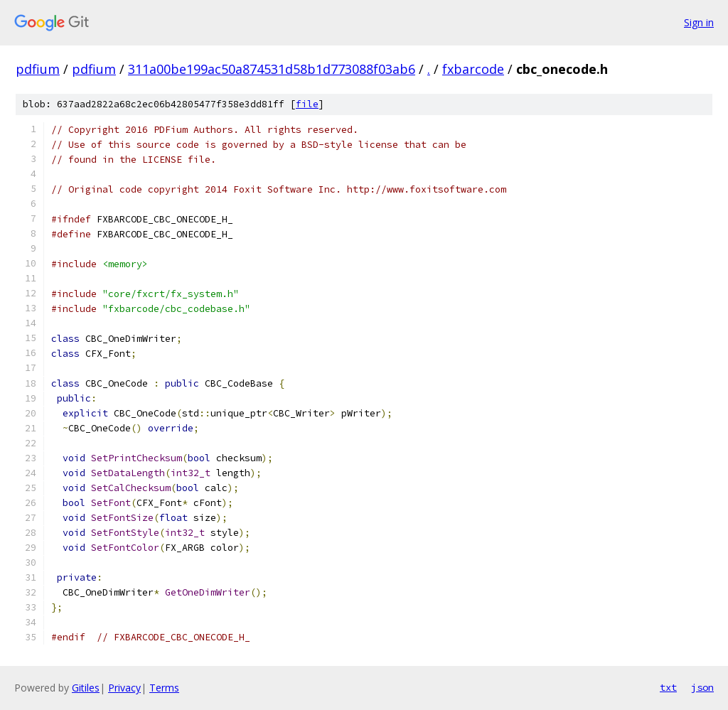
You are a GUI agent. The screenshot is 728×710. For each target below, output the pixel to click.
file (307, 104)
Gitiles (86, 688)
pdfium (38, 69)
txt (668, 687)
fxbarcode (473, 69)
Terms (164, 688)
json (702, 687)
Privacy (124, 688)
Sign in (699, 22)
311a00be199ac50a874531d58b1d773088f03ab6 (272, 69)
